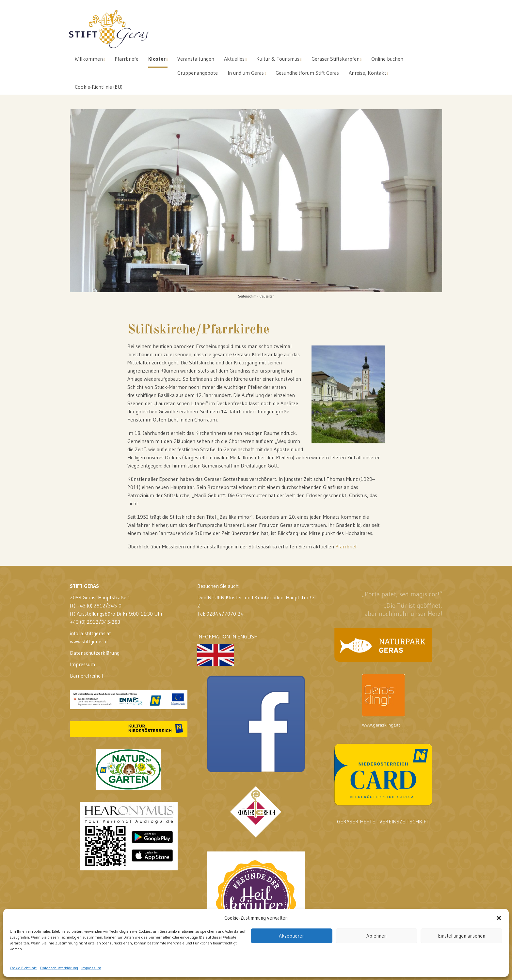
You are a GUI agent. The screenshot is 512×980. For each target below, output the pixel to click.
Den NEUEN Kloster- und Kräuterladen (240, 597)
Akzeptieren (292, 936)
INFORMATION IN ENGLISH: (228, 650)
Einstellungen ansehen (462, 936)
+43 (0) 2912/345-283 (95, 622)
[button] (499, 918)
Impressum (91, 968)
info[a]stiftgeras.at (90, 633)
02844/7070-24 (225, 614)
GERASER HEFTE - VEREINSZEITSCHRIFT (383, 821)
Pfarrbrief (346, 546)
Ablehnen (376, 936)
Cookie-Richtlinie (23, 968)
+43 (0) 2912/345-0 (99, 605)
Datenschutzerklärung (59, 968)
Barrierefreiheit (87, 676)
